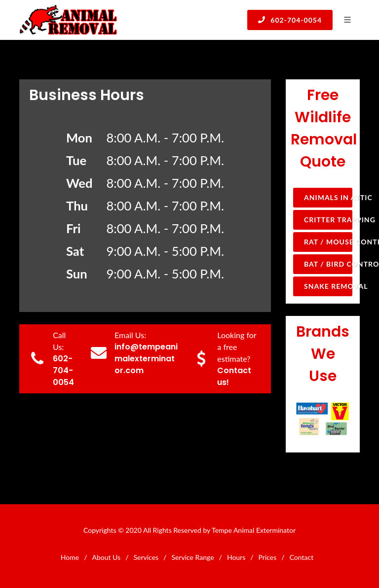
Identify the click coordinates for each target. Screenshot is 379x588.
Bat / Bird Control (328, 264)
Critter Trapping (328, 220)
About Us (106, 557)
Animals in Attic (328, 197)
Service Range (192, 557)
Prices (268, 557)
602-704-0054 (290, 20)
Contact (302, 557)
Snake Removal (328, 286)
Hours (236, 557)
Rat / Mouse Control (328, 242)
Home (70, 557)
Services (146, 557)
